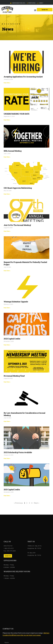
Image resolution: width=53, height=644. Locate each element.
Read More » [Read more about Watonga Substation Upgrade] (7, 308)
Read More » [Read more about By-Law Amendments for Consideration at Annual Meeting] (7, 421)
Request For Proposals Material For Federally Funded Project (25, 263)
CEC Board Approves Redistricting (18, 188)
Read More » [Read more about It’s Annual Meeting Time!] (7, 382)
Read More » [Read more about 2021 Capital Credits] (7, 496)
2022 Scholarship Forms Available (18, 452)
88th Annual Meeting (13, 151)
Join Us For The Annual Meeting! (17, 225)
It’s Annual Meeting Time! (14, 376)
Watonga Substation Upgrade (16, 302)
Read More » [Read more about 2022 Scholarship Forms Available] (7, 459)
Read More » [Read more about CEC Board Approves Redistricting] (7, 194)
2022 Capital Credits (12, 339)
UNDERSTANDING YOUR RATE (16, 114)
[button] (35, 10)
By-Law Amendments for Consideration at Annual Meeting (24, 414)
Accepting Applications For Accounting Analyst (23, 77)
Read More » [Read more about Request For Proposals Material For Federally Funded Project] (7, 271)
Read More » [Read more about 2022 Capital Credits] (7, 345)
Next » (36, 503)
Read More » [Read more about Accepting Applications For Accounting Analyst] (7, 83)
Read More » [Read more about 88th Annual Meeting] (7, 157)
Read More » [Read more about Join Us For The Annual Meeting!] (7, 231)
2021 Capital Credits (12, 489)
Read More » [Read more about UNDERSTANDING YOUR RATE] (7, 120)
